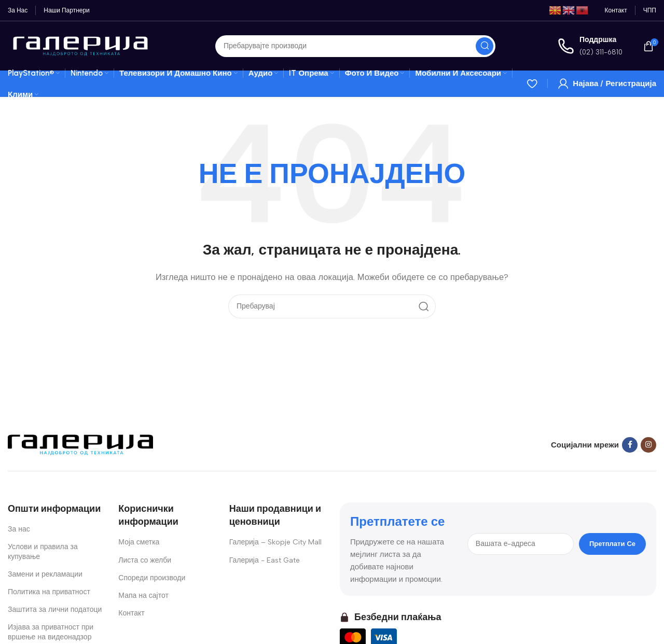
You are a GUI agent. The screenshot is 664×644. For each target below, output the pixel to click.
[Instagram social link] (648, 445)
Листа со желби (145, 560)
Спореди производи (152, 578)
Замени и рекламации (45, 574)
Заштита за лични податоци (55, 610)
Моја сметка (139, 542)
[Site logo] (80, 45)
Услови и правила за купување (43, 551)
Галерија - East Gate (265, 560)
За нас (19, 529)
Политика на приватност (49, 592)
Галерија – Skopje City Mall (275, 542)
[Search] (355, 46)
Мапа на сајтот (143, 596)
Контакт (131, 613)
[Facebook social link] (630, 445)
